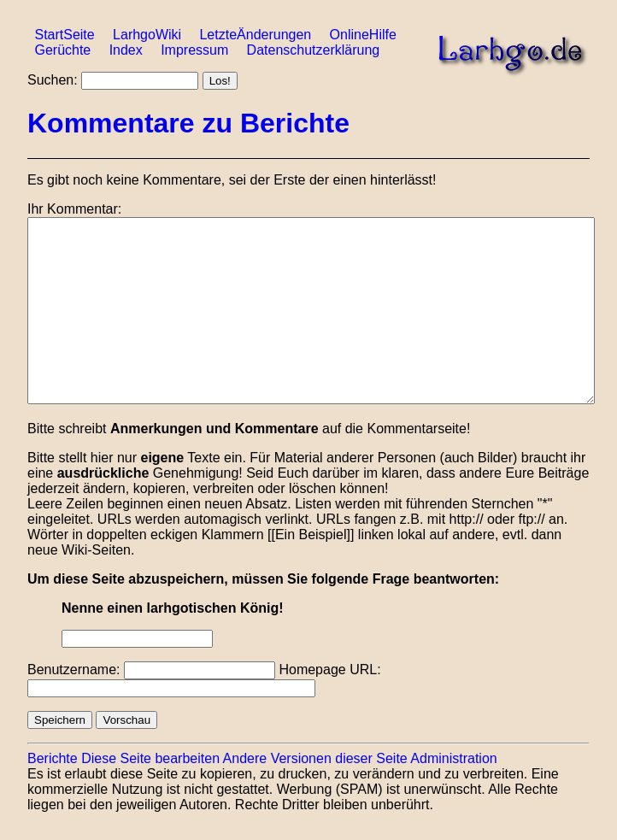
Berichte (53, 758)
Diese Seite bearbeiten (150, 758)
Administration (453, 758)
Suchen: (53, 80)
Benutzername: (74, 670)
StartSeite (64, 35)
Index (126, 50)
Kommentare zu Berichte (188, 123)
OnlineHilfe (363, 35)
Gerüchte (62, 50)
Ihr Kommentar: (74, 209)
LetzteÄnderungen (255, 35)
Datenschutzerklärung (314, 50)
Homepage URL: (329, 670)
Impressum (194, 50)
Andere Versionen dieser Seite (315, 758)
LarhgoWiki (147, 35)
